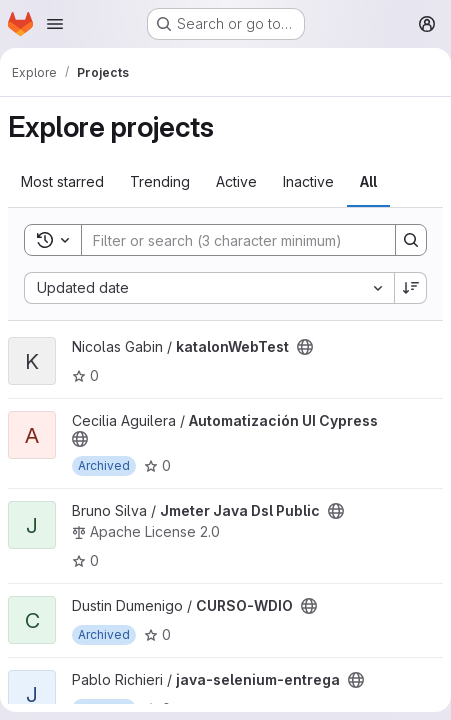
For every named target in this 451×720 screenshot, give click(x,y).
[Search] (228, 240)
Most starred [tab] (62, 181)
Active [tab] (236, 181)
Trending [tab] (160, 181)
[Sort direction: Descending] (411, 288)
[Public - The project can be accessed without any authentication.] (305, 347)
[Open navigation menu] (55, 24)
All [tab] (368, 181)
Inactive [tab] (308, 181)
